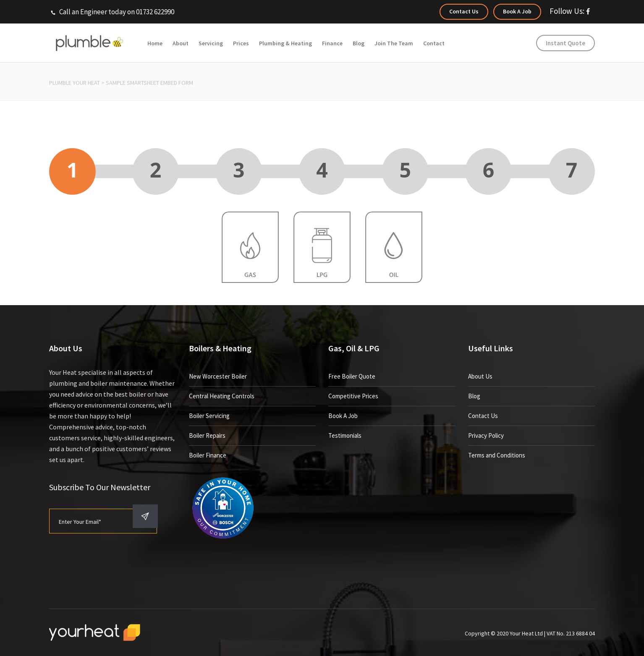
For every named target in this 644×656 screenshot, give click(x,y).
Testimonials (345, 435)
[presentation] (113, 559)
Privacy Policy (486, 435)
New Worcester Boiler (218, 376)
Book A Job (343, 416)
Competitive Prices (353, 396)
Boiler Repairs (207, 435)
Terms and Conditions (497, 455)
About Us (480, 376)
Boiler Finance (208, 455)
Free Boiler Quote (352, 376)
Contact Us (483, 416)
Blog (474, 396)
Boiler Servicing (209, 416)
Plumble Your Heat (75, 83)
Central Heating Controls (222, 396)
